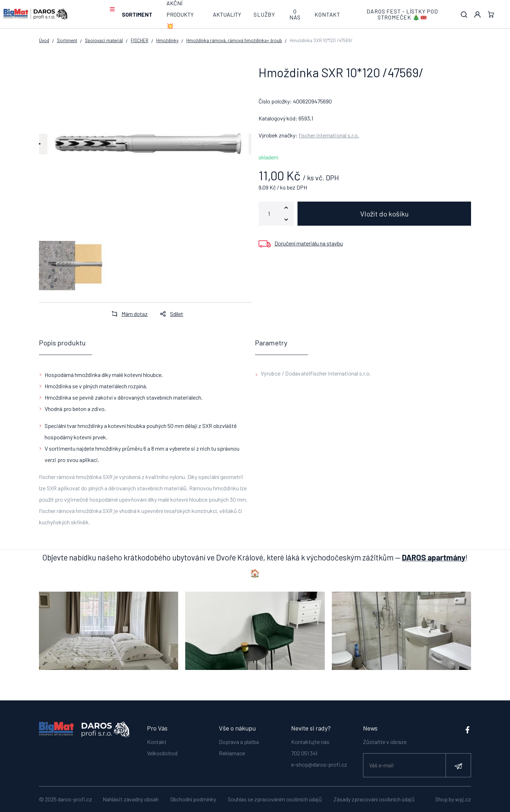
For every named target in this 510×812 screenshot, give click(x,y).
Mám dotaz (127, 314)
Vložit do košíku (384, 214)
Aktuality (227, 14)
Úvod (44, 40)
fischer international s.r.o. (329, 135)
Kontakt (327, 14)
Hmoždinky (167, 40)
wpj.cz (463, 799)
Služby (264, 14)
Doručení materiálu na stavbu (309, 243)
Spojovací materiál (104, 40)
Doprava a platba (239, 742)
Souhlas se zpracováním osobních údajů (275, 799)
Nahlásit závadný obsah (131, 799)
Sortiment (137, 14)
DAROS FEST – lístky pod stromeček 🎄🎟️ (402, 14)
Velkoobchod (162, 753)
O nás (295, 14)
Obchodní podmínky (193, 799)
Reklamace (232, 753)
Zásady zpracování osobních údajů (374, 799)
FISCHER (140, 40)
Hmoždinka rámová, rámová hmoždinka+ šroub (234, 40)
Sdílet (169, 314)
